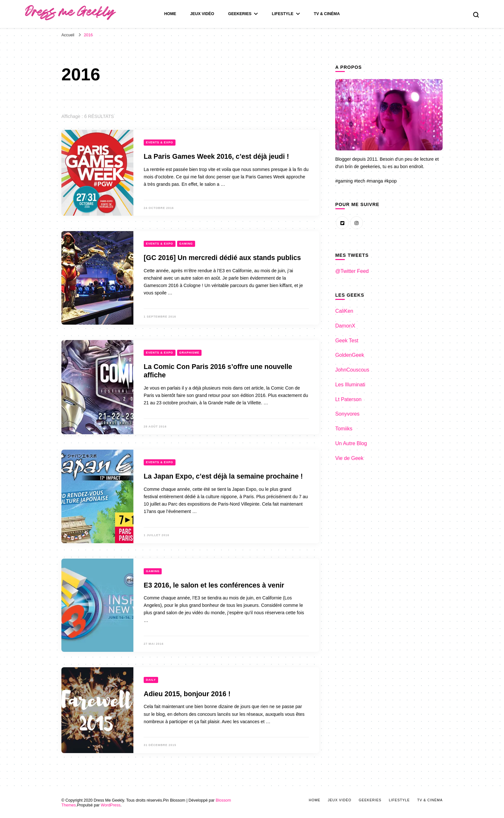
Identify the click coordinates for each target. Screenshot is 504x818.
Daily (151, 680)
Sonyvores (347, 414)
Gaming (186, 244)
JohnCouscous (352, 370)
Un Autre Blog (351, 443)
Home (170, 14)
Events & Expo (160, 142)
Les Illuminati (350, 385)
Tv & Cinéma (327, 14)
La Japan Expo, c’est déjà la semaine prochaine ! (223, 476)
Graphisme (189, 353)
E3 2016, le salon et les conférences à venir (214, 585)
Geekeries (240, 14)
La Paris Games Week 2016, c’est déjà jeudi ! (216, 157)
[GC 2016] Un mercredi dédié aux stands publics (222, 258)
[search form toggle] (476, 15)
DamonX (345, 326)
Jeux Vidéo (202, 14)
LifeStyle (283, 14)
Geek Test (347, 341)
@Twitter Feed (352, 271)
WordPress (110, 805)
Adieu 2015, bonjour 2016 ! (187, 694)
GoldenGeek (350, 355)
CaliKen (344, 311)
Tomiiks (344, 429)
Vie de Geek (349, 458)
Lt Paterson (348, 399)
